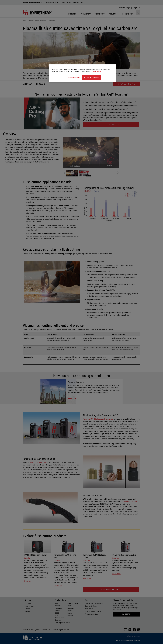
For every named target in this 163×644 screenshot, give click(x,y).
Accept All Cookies (91, 77)
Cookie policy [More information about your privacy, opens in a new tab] (96, 72)
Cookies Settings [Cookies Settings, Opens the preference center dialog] (74, 77)
